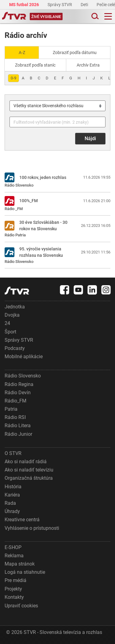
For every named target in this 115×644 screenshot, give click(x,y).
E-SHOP (13, 547)
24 (7, 323)
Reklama (14, 556)
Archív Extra (88, 65)
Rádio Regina (19, 384)
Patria (11, 409)
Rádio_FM (15, 401)
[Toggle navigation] (108, 16)
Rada (10, 503)
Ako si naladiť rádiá (26, 462)
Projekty (13, 589)
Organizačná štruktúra (29, 478)
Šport (10, 332)
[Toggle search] (94, 16)
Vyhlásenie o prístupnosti (32, 528)
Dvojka (12, 315)
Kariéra (12, 495)
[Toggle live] (46, 16)
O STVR (13, 453)
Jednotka (15, 307)
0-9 (13, 78)
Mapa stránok (20, 564)
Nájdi (90, 138)
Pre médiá (15, 580)
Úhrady (12, 511)
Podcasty (15, 348)
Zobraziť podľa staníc (35, 65)
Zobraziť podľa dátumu (75, 53)
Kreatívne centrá (22, 520)
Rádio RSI (15, 417)
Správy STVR (60, 5)
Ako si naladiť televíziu (29, 470)
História (13, 487)
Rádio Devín (18, 393)
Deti (85, 5)
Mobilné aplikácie (24, 357)
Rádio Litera (18, 426)
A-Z (22, 53)
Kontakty (14, 597)
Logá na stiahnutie (25, 572)
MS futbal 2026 (25, 5)
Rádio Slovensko (23, 376)
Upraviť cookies (21, 606)
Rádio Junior (18, 434)
